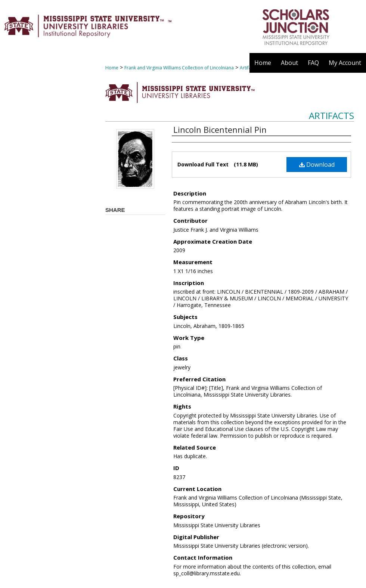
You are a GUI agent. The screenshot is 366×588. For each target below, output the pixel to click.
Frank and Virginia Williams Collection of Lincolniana (179, 68)
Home (112, 68)
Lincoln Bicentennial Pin (220, 129)
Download (317, 165)
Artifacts (331, 115)
